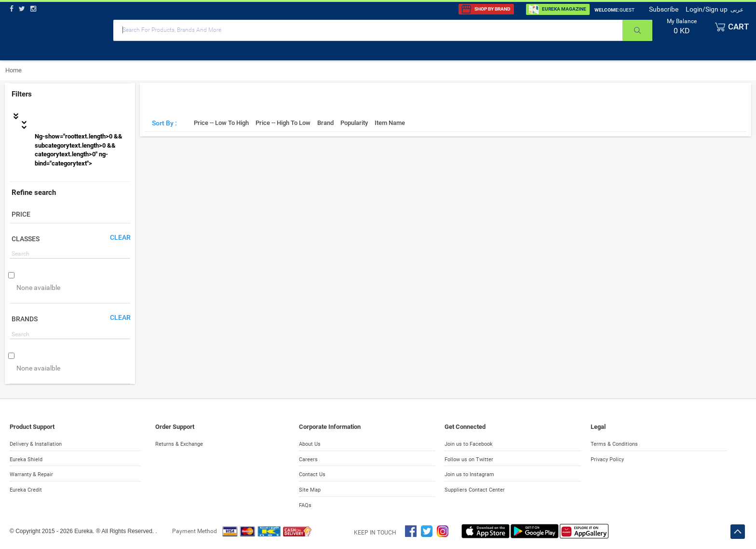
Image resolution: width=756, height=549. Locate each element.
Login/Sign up (707, 9)
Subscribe (664, 9)
